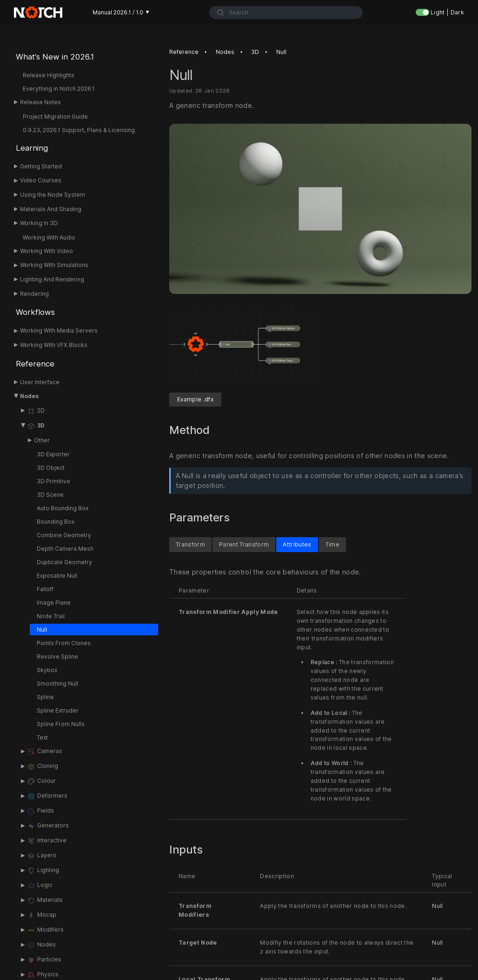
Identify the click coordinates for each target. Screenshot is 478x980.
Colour (41, 781)
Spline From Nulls (61, 724)
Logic (40, 886)
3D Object (51, 468)
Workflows (35, 312)
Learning (32, 148)
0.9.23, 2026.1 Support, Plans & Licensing (79, 130)
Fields (40, 811)
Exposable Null (57, 576)
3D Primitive (53, 481)
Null (42, 630)
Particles (44, 960)
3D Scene (50, 495)
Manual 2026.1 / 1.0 (121, 12)
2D (36, 411)
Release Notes (40, 102)
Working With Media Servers (59, 330)
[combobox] (286, 13)
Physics (43, 975)
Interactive (47, 841)
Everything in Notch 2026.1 (59, 89)
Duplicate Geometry (64, 562)
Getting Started (41, 166)
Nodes (29, 396)
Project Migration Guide (55, 117)
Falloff (45, 589)
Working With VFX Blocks (54, 345)
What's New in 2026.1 (55, 57)
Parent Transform (244, 545)
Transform (190, 545)
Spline (45, 697)
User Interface (40, 382)
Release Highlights (49, 75)
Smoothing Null (57, 683)
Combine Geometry (64, 535)
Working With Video (46, 251)
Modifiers (45, 930)
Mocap (42, 915)
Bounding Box (56, 522)
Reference (35, 364)
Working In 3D (39, 223)
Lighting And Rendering (52, 279)
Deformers (47, 796)
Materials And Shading (51, 209)
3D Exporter (53, 454)
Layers (42, 856)
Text (42, 737)
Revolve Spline (57, 657)
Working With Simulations (54, 265)
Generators (48, 826)
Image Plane (54, 603)
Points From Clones (64, 643)
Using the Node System (53, 195)
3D (36, 426)
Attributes (297, 545)
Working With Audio (49, 237)
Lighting (43, 871)
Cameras (45, 752)
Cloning (43, 767)
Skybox (47, 670)
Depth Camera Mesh (65, 549)
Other (42, 440)
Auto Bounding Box (63, 508)
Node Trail (51, 616)
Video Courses (41, 180)
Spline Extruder (58, 710)
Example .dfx (195, 400)
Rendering (34, 294)
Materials (45, 900)
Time (332, 545)
